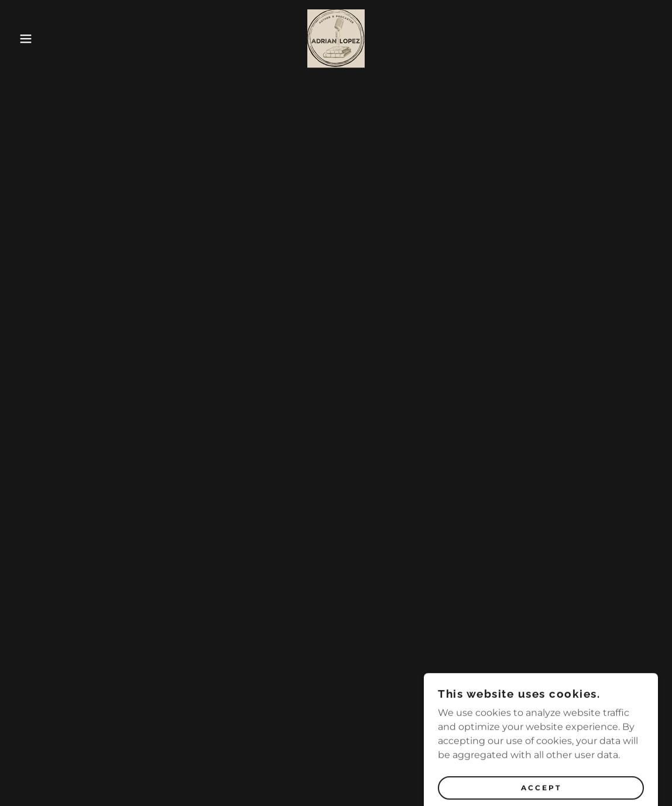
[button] (34, 39)
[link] (336, 38)
